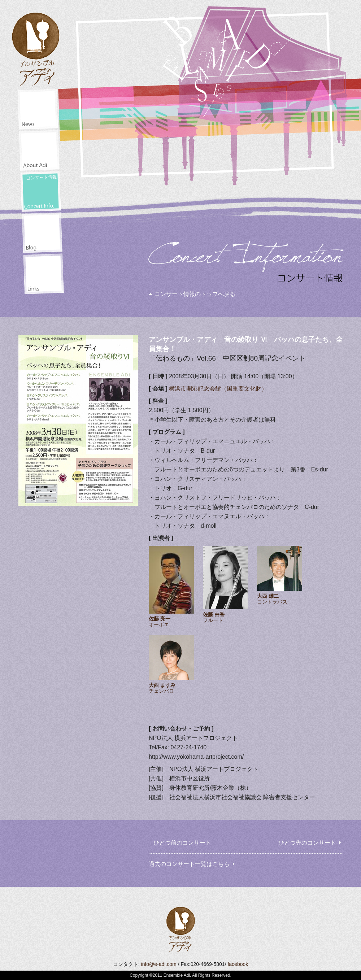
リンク (44, 274)
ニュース (38, 109)
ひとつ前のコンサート (182, 843)
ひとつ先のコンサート (307, 843)
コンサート (41, 191)
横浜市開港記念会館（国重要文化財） (218, 389)
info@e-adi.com (159, 964)
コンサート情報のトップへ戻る (195, 294)
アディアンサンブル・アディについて (39, 150)
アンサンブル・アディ (36, 47)
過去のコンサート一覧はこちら (189, 864)
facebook (238, 964)
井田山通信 (42, 233)
